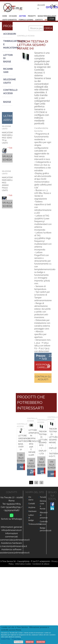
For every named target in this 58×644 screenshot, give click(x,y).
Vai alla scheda (7, 158)
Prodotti (32, 16)
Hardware (32, 511)
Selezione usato (8, 81)
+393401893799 (13, 507)
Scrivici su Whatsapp (12, 518)
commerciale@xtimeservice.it (15, 540)
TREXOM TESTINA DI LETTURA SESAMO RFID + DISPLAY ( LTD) (43, 443)
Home (5, 16)
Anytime (22, 16)
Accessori (8, 34)
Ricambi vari (8, 71)
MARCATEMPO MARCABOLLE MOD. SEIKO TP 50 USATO (8, 138)
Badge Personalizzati (47, 16)
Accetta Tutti (41, 642)
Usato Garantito (10, 20)
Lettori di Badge (8, 58)
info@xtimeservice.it (12, 530)
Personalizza (18, 642)
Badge (7, 102)
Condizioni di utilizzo (41, 564)
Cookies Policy (6, 639)
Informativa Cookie (23, 564)
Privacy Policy (16, 639)
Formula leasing (26, 20)
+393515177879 (13, 504)
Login (51, 19)
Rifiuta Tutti (30, 642)
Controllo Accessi (8, 92)
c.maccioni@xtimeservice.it (14, 546)
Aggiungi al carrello (43, 366)
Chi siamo (13, 16)
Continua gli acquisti (43, 378)
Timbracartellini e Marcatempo (8, 44)
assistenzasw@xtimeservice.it (15, 553)
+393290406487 (12, 510)
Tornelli (43, 497)
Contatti (39, 20)
